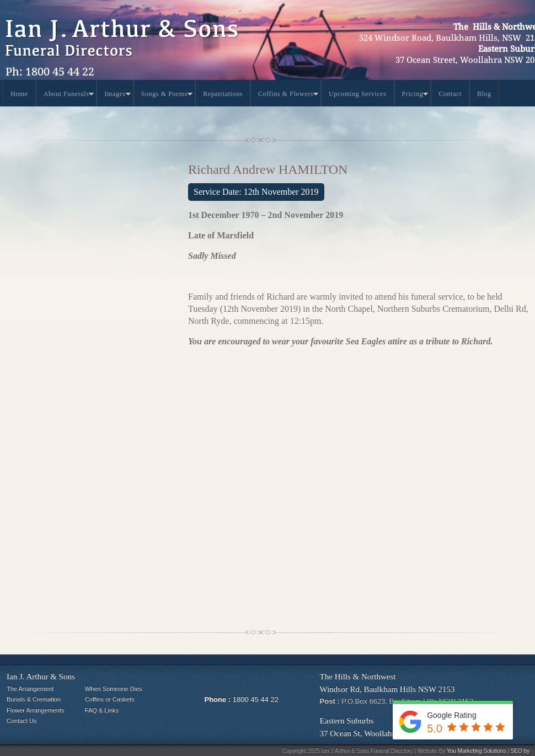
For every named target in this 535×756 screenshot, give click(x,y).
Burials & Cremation (34, 699)
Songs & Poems (167, 95)
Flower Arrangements (36, 710)
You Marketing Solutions (476, 751)
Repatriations (223, 94)
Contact (450, 94)
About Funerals (69, 95)
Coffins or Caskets (110, 699)
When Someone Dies (114, 689)
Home (19, 94)
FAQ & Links (102, 710)
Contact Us (22, 721)
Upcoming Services (358, 94)
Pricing (415, 95)
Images (117, 95)
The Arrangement (30, 689)
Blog (484, 94)
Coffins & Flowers (288, 95)
